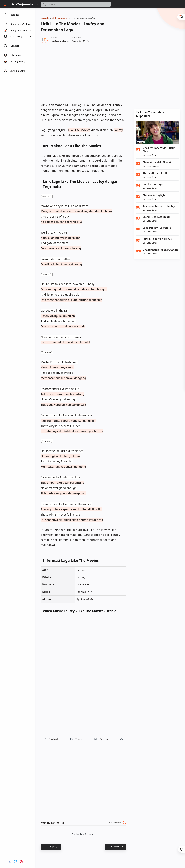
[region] (83, 73)
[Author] (60, 41)
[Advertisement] (157, 58)
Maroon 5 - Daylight (154, 195)
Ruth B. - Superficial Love (157, 239)
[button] (44, 4)
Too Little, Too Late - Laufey (159, 206)
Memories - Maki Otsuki (157, 162)
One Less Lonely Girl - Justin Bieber (159, 150)
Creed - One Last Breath (157, 217)
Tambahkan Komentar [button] (83, 834)
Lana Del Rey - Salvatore (157, 228)
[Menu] (5, 4)
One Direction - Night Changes (161, 250)
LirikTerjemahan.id (25, 4)
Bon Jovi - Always (153, 184)
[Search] (76, 4)
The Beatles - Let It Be (155, 173)
